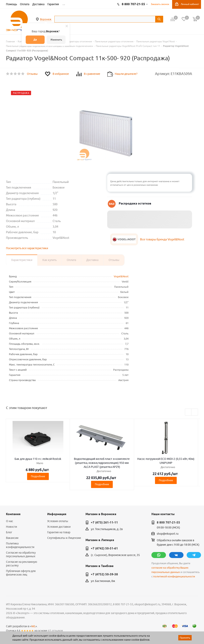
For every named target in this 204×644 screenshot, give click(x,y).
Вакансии (12, 538)
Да (35, 40)
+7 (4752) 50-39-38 (104, 574)
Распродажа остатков (135, 203)
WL (33, 626)
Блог (9, 532)
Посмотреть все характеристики (27, 248)
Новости (11, 527)
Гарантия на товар (59, 532)
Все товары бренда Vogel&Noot (162, 239)
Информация (57, 514)
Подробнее (38, 476)
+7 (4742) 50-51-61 (104, 548)
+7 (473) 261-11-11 (104, 523)
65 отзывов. (56, 631)
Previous (188, 412)
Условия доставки (59, 527)
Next (195, 412)
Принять (185, 638)
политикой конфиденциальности (174, 576)
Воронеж (46, 19)
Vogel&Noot (121, 276)
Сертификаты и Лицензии (64, 538)
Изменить (56, 40)
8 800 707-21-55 (168, 523)
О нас (10, 521)
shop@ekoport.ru (168, 534)
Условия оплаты (58, 521)
